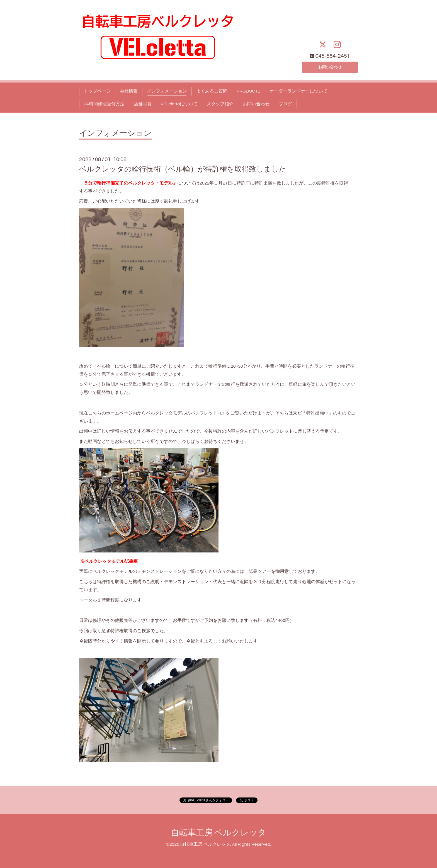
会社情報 (129, 91)
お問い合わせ (330, 67)
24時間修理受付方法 (104, 104)
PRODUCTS (248, 91)
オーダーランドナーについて (298, 91)
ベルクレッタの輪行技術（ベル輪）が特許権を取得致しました (183, 169)
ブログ (285, 104)
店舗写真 (143, 104)
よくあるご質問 (212, 91)
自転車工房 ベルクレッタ (219, 833)
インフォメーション (167, 91)
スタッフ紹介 (220, 104)
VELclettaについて (179, 104)
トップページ (97, 91)
